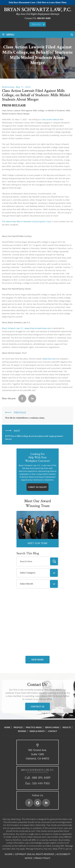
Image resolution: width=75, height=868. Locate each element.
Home (7, 727)
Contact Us (38, 707)
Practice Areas (34, 727)
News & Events (37, 731)
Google (38, 803)
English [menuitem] (36, 24)
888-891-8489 (44, 18)
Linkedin (32, 399)
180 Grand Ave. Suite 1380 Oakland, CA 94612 (37, 754)
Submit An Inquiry (37, 487)
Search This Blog (28, 553)
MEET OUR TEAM (37, 543)
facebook (22, 399)
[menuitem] (37, 24)
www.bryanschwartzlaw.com (38, 328)
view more (38, 660)
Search (54, 561)
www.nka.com (49, 359)
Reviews (22, 731)
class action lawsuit (50, 119)
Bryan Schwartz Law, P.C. (13, 328)
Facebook (29, 803)
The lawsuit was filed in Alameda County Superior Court (27, 221)
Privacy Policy (42, 858)
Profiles (18, 727)
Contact (52, 731)
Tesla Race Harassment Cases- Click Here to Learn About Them (37, 2)
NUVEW (9, 854)
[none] (37, 24)
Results (67, 727)
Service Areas (52, 727)
